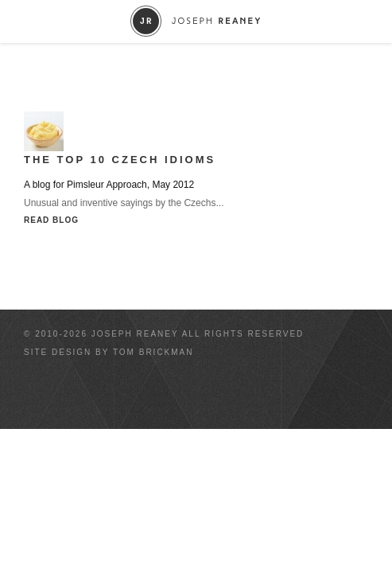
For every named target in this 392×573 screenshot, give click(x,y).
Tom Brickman (153, 352)
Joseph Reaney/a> (196, 21)
